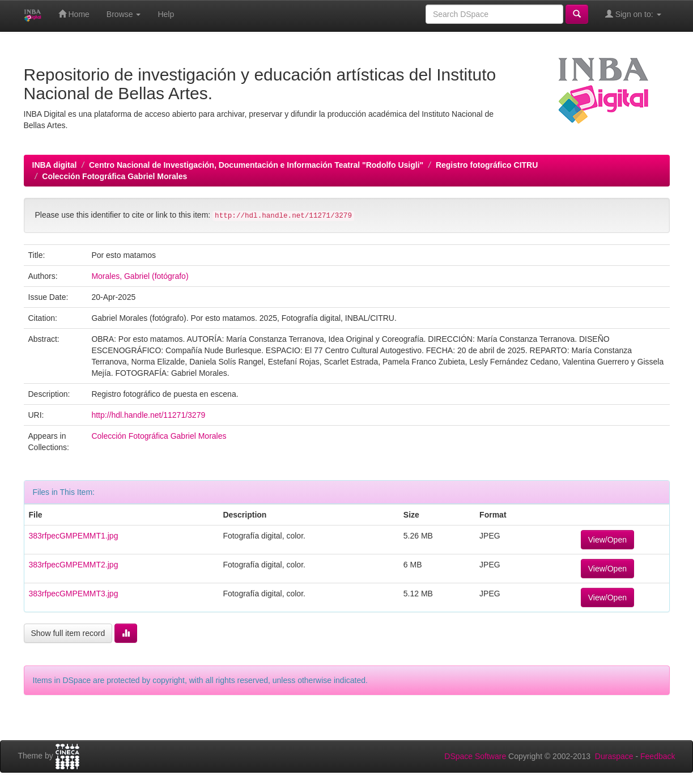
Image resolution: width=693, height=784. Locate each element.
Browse (124, 14)
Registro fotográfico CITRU (487, 165)
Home (74, 14)
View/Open (607, 540)
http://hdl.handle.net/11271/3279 (148, 415)
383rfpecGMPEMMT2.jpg (74, 565)
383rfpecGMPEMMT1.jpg (74, 536)
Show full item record (68, 633)
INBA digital (55, 165)
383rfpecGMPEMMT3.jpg (74, 594)
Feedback (658, 756)
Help (166, 14)
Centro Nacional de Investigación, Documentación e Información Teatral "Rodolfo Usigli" (256, 165)
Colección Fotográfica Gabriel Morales (114, 176)
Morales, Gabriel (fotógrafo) (140, 276)
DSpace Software (475, 756)
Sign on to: (633, 14)
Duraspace (614, 756)
